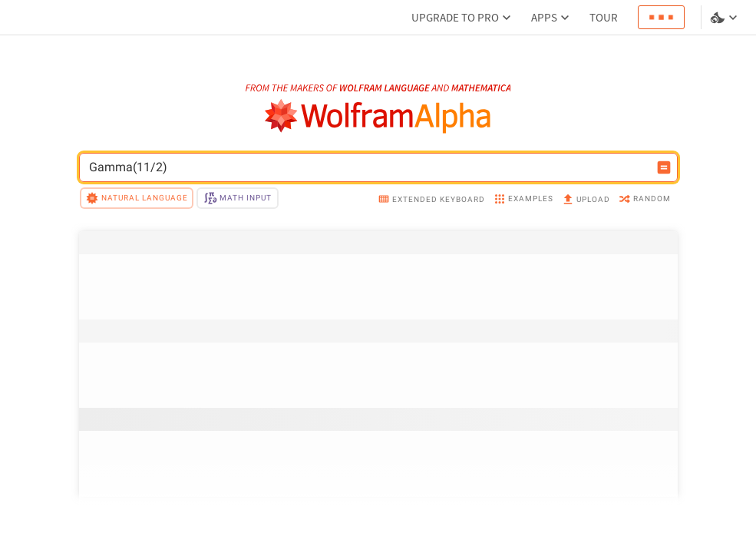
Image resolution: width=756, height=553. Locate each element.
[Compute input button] (664, 167)
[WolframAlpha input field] (368, 167)
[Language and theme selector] (725, 18)
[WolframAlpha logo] (378, 116)
